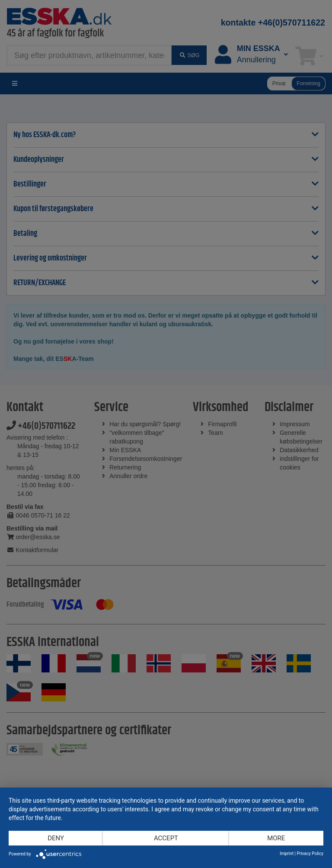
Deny (56, 838)
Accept (166, 838)
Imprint (287, 854)
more (276, 838)
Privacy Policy (310, 854)
